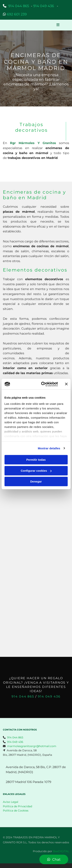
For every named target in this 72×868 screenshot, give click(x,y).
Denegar (36, 481)
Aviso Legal (11, 802)
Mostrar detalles (49, 448)
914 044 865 (19, 6)
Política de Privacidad (17, 806)
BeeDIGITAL (61, 851)
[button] (58, 25)
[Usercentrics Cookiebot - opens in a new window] (43, 384)
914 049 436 (49, 696)
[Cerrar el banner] (66, 384)
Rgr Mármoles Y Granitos (33, 143)
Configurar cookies (36, 471)
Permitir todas (36, 460)
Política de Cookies (16, 811)
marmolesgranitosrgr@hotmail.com (32, 746)
